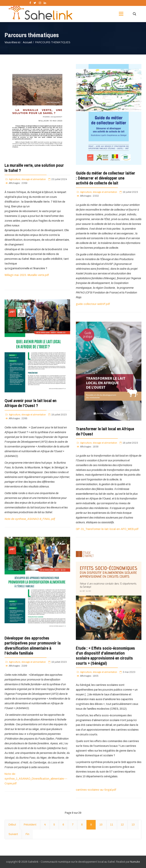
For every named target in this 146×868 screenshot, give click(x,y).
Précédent (30, 825)
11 (112, 825)
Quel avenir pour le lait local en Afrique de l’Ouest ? (31, 403)
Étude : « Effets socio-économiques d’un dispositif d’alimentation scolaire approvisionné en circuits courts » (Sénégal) (105, 656)
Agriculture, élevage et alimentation (27, 179)
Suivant (13, 834)
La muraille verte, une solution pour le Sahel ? (34, 168)
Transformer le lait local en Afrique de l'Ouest (105, 431)
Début (12, 825)
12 (122, 825)
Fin (27, 834)
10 (101, 825)
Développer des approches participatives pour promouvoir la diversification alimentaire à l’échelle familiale (33, 646)
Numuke (135, 862)
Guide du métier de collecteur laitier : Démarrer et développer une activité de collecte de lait (106, 178)
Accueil (27, 42)
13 (133, 825)
